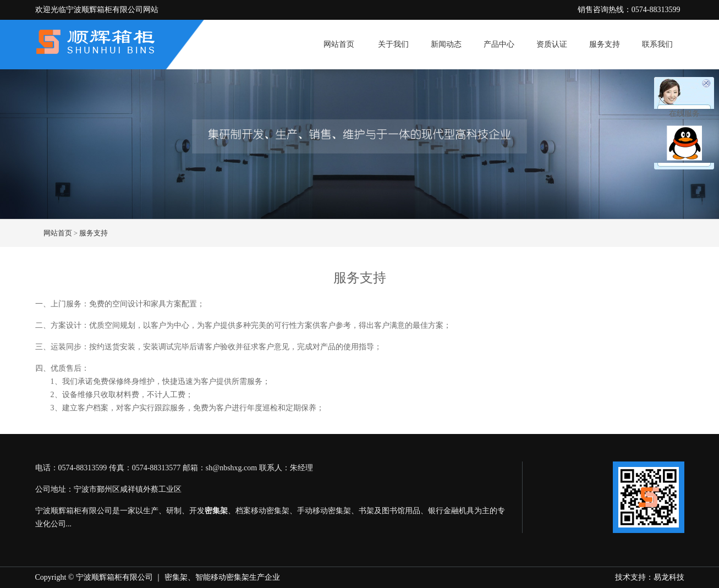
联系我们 (657, 44)
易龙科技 (669, 577)
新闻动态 (446, 44)
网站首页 (339, 44)
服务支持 (605, 44)
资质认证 (552, 44)
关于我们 (393, 44)
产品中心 (499, 44)
